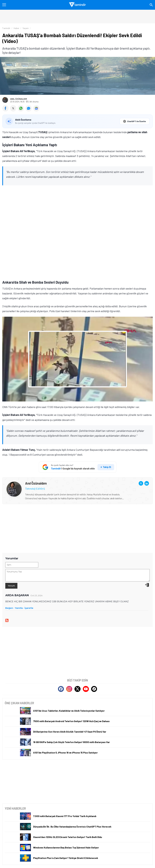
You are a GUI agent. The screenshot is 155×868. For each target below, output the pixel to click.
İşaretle (29, 608)
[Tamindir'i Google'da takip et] (78, 467)
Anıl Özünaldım (19, 99)
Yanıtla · (19, 608)
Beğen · (10, 608)
